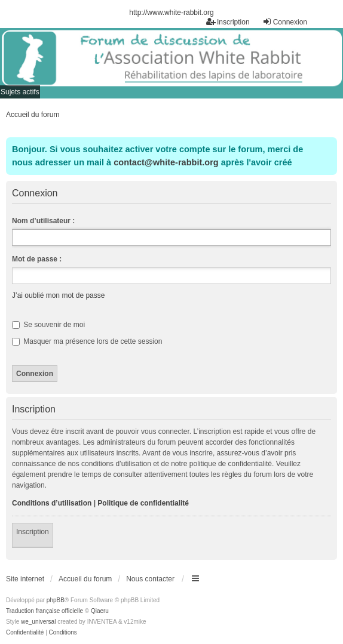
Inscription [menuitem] (228, 22)
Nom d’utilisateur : (43, 221)
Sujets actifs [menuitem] (20, 92)
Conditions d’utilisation (52, 503)
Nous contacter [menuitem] (150, 579)
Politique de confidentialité (143, 503)
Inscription (33, 532)
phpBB (56, 600)
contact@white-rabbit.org (166, 162)
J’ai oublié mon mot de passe (58, 295)
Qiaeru (100, 611)
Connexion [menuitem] (285, 22)
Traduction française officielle (45, 611)
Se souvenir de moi (48, 325)
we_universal (38, 622)
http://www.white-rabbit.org (171, 13)
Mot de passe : (37, 259)
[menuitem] (25, 633)
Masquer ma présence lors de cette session (87, 341)
